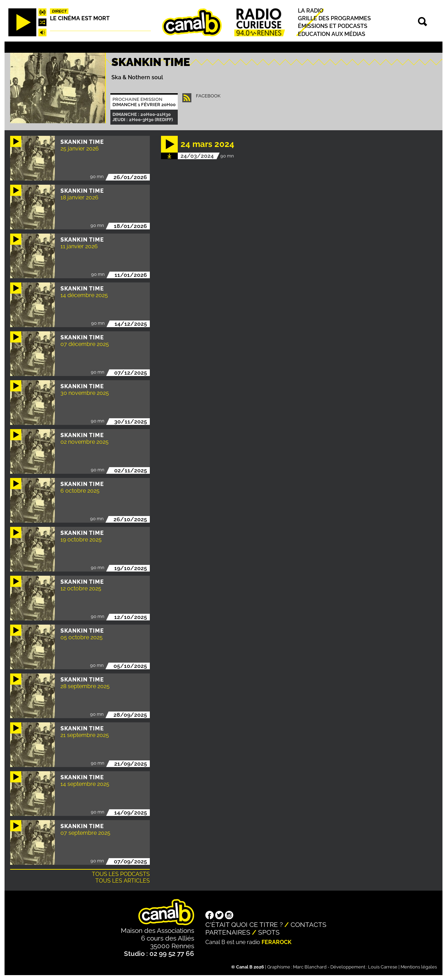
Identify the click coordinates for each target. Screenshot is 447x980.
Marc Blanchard (310, 967)
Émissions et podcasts (333, 26)
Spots (269, 932)
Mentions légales (419, 967)
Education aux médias (332, 34)
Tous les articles (123, 881)
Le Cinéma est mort (80, 18)
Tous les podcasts (121, 874)
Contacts (309, 924)
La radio (311, 11)
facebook (208, 96)
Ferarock (277, 942)
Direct (59, 11)
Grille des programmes (334, 18)
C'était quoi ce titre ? (244, 924)
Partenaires (228, 932)
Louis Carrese (383, 967)
